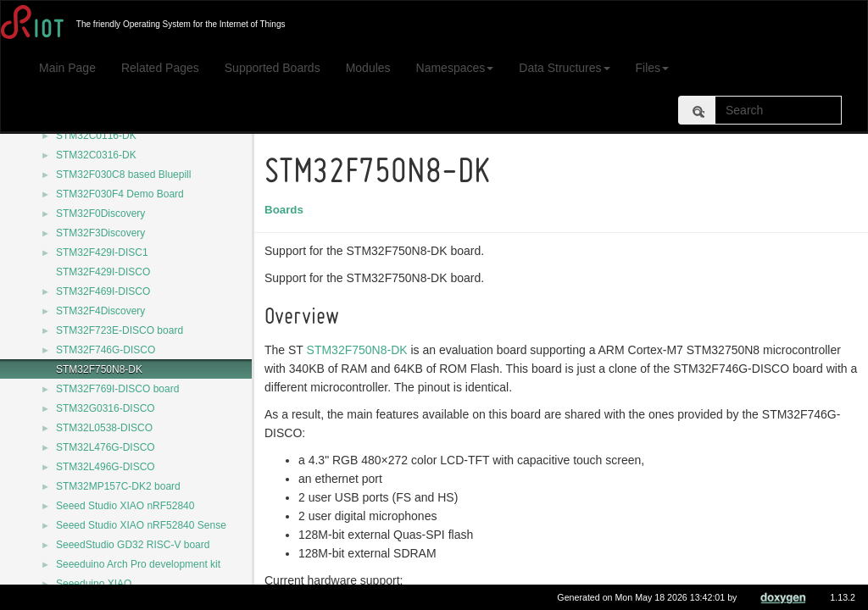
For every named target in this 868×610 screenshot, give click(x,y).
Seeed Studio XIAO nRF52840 (125, 506)
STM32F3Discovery (100, 233)
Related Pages (160, 68)
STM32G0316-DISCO (106, 408)
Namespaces (455, 68)
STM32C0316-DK (96, 155)
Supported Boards (273, 68)
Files (653, 68)
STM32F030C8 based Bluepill (123, 175)
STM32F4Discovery (100, 311)
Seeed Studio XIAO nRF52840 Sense (141, 525)
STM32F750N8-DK (99, 369)
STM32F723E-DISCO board (120, 330)
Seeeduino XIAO (94, 584)
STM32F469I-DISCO (103, 291)
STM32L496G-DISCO (106, 467)
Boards (287, 210)
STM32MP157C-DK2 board (118, 486)
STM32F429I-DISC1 (102, 252)
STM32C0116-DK (96, 136)
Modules (368, 68)
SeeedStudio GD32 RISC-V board (133, 545)
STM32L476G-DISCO (106, 447)
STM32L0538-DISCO (104, 428)
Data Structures (564, 68)
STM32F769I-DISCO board (117, 389)
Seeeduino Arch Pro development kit (138, 564)
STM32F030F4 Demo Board (120, 194)
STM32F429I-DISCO (103, 272)
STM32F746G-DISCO (106, 350)
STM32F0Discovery (100, 213)
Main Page (67, 68)
